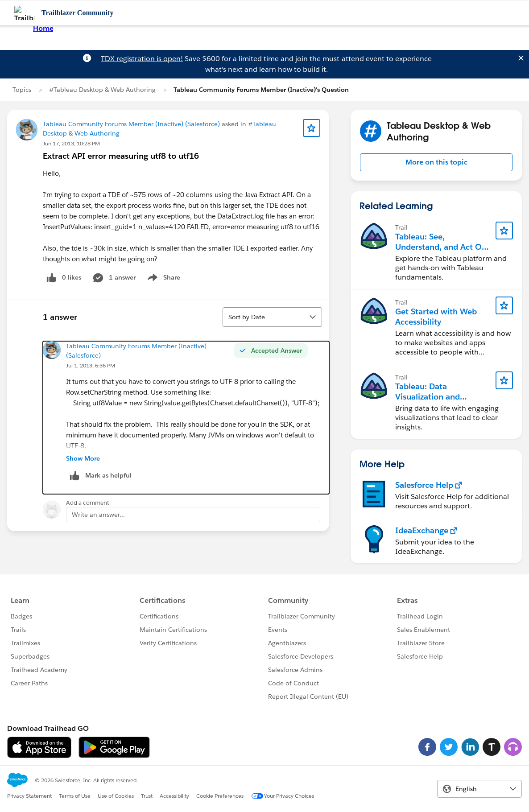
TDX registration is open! (142, 59)
